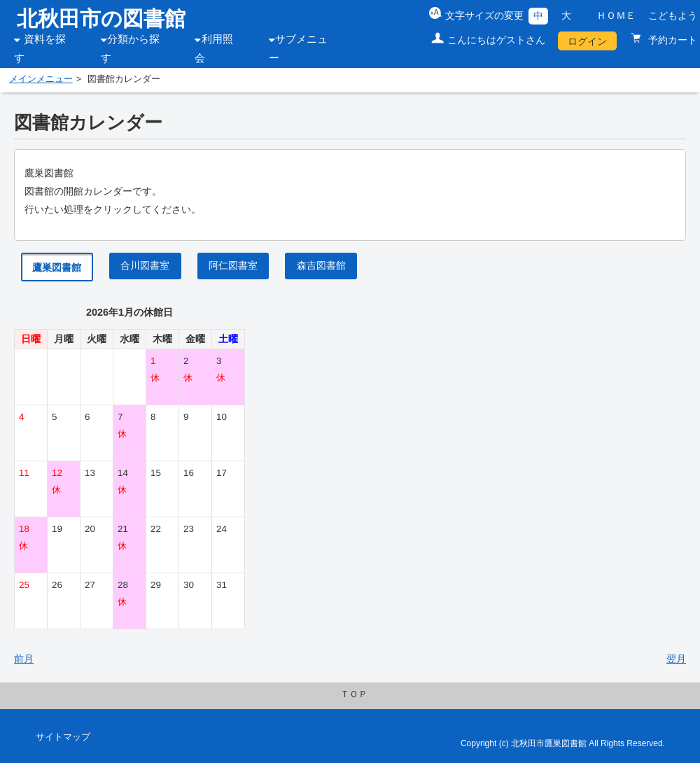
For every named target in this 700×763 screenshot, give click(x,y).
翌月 (676, 659)
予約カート (671, 40)
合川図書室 (145, 265)
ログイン (587, 41)
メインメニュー (41, 79)
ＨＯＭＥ (616, 15)
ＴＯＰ (354, 694)
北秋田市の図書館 (101, 19)
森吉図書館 (321, 265)
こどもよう (673, 15)
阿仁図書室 (233, 265)
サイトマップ (63, 737)
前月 (24, 659)
